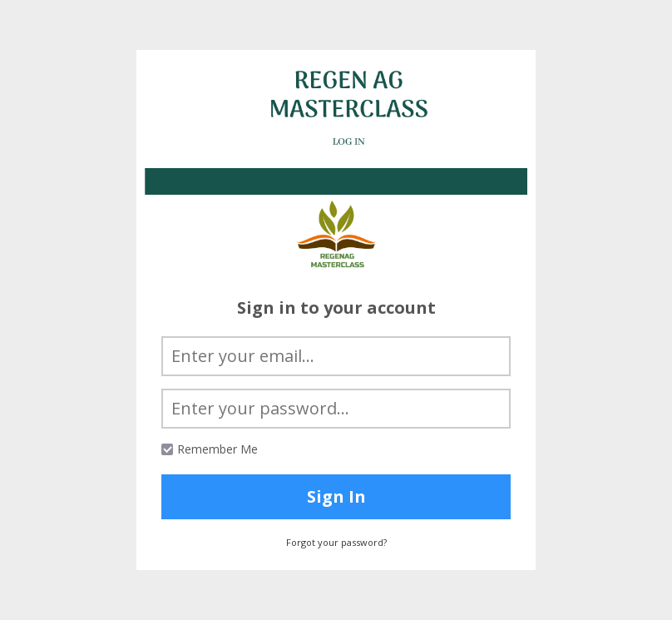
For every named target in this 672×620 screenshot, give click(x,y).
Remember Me (217, 449)
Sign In (336, 496)
